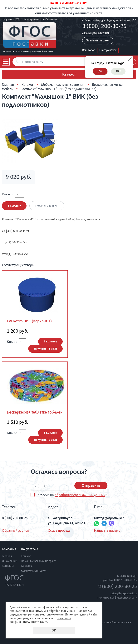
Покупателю (30, 549)
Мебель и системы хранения (63, 85)
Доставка (27, 566)
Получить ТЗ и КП (47, 206)
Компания (9, 549)
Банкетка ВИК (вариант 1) (29, 322)
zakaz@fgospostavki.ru (96, 33)
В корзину (14, 206)
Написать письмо (107, 531)
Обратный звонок (15, 531)
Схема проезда (59, 531)
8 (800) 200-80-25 (104, 27)
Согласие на (71, 495)
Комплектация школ (34, 571)
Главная (8, 85)
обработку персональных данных (80, 495)
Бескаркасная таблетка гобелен (35, 413)
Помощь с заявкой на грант (38, 561)
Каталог (27, 85)
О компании (10, 561)
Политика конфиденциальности (117, 598)
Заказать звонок (98, 41)
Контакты (8, 566)
